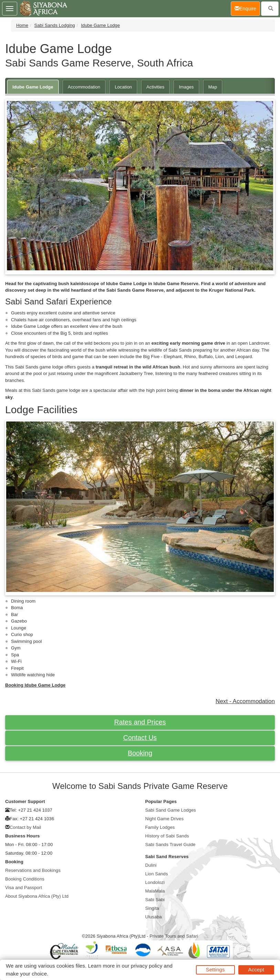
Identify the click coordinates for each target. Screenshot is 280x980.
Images (186, 87)
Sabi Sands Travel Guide (170, 845)
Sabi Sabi (155, 900)
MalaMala (155, 891)
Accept (256, 969)
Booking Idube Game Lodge (35, 685)
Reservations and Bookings (33, 870)
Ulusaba (154, 917)
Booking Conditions (25, 879)
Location (123, 87)
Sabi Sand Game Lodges (171, 810)
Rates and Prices (140, 722)
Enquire (247, 8)
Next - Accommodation (245, 701)
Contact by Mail (25, 827)
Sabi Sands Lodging (55, 25)
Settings (215, 969)
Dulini (151, 865)
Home (22, 25)
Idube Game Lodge (100, 25)
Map (213, 87)
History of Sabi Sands (167, 836)
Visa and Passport (24, 888)
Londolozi (155, 882)
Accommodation (84, 87)
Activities (155, 87)
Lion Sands (157, 874)
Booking (140, 753)
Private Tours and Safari (174, 936)
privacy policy (147, 966)
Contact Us (140, 738)
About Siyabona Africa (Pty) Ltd (37, 896)
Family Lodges (160, 827)
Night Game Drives (165, 819)
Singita (152, 908)
